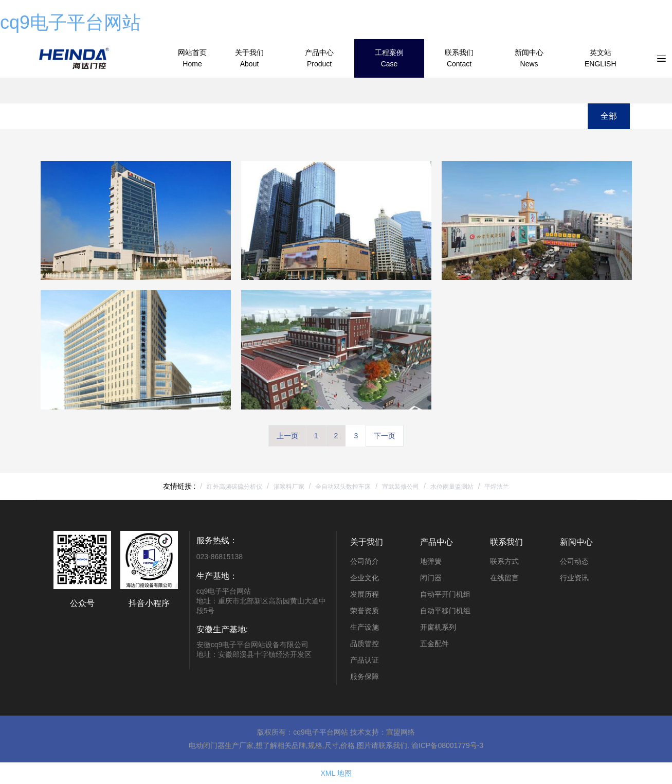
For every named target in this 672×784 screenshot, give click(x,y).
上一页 (287, 436)
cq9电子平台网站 (70, 22)
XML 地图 (336, 773)
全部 (609, 116)
